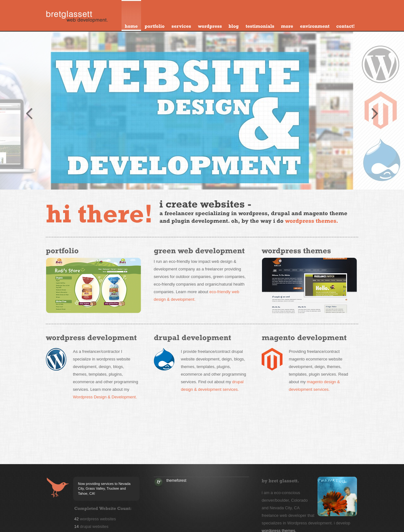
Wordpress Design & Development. (105, 397)
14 (76, 526)
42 (76, 519)
